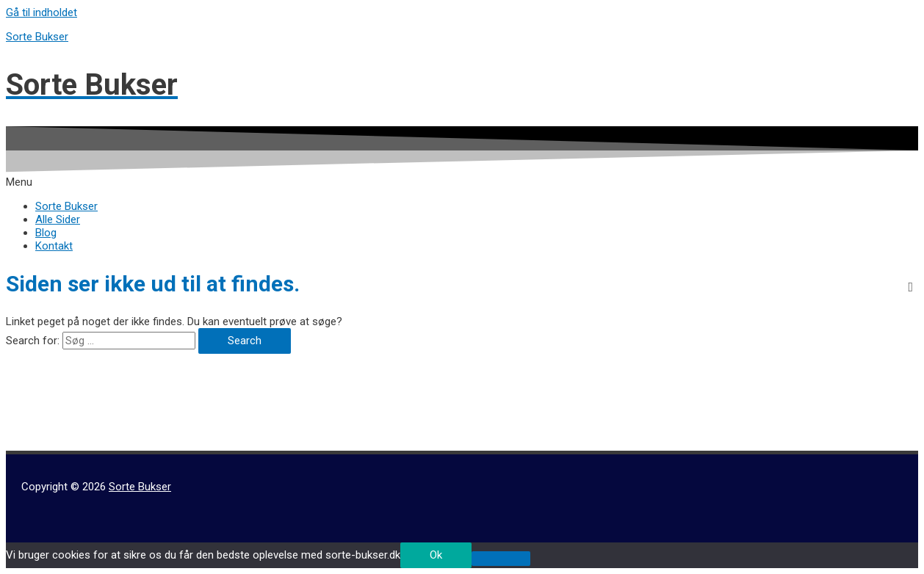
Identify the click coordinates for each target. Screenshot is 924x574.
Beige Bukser (37, 404)
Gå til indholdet (41, 12)
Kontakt (54, 246)
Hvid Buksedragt (45, 418)
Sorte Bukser (37, 37)
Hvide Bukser (37, 431)
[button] (462, 182)
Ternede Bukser (43, 444)
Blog (46, 233)
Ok (436, 555)
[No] (501, 559)
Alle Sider (58, 219)
